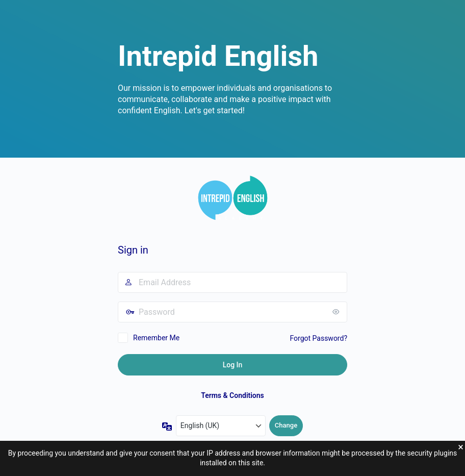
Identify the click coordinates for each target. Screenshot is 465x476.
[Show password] (337, 312)
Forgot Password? (318, 338)
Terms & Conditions (232, 395)
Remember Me (156, 338)
